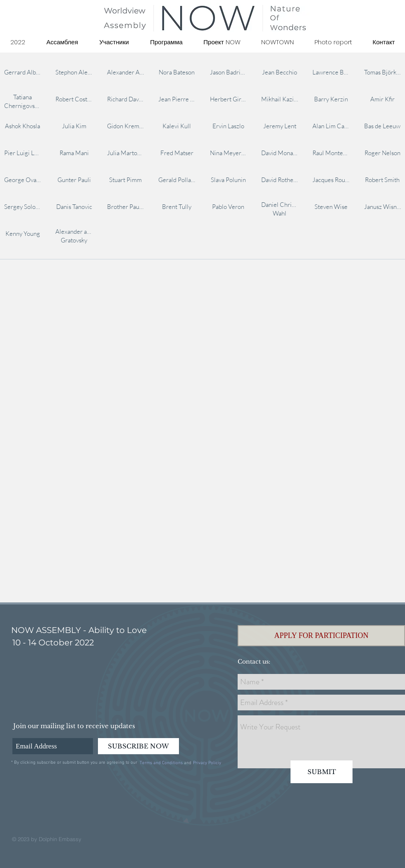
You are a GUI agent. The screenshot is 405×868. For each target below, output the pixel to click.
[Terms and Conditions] (161, 763)
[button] (321, 636)
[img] (23, 72)
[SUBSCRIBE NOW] (138, 746)
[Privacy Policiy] (207, 763)
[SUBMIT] (322, 772)
